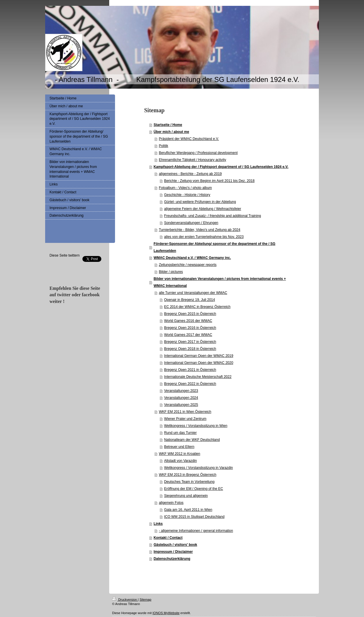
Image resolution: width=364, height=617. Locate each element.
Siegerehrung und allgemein (186, 496)
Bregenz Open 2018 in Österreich (190, 349)
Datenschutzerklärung (172, 559)
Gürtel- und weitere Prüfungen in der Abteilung (200, 202)
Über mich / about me (171, 132)
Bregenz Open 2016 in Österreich (190, 328)
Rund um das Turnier (180, 433)
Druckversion (125, 600)
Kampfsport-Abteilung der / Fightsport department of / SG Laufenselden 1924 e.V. (221, 167)
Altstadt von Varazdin (180, 461)
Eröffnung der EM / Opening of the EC (194, 489)
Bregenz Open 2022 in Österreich (190, 384)
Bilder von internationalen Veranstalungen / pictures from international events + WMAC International (220, 282)
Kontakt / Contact (168, 538)
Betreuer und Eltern (179, 447)
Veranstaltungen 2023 (181, 391)
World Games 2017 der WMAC (188, 335)
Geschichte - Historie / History (187, 195)
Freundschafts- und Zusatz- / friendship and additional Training (212, 216)
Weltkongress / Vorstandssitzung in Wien (196, 426)
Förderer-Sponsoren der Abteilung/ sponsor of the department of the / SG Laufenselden (214, 247)
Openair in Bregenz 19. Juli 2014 (189, 300)
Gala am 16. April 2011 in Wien (188, 510)
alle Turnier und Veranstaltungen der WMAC (193, 293)
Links (158, 524)
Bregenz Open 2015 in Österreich (190, 314)
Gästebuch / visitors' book (175, 545)
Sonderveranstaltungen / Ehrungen (191, 223)
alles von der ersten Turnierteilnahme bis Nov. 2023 (204, 237)
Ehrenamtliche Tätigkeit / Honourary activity (192, 160)
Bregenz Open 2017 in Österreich (190, 342)
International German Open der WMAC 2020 (198, 363)
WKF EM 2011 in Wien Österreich (185, 412)
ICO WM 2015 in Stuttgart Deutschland (194, 517)
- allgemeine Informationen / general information (196, 531)
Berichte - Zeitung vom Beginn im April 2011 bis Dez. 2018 (209, 181)
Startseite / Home (168, 125)
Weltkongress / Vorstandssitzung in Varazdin (198, 468)
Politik (163, 146)
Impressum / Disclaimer (173, 552)
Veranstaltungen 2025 (181, 405)
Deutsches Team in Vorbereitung (189, 482)
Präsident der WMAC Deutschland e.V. (189, 139)
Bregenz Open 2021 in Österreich (190, 370)
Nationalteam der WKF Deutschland (192, 440)
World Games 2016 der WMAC (188, 321)
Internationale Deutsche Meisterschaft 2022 (198, 377)
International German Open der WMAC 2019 (198, 356)
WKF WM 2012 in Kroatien (179, 454)
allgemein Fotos (171, 503)
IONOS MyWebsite (166, 613)
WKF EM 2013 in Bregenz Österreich (187, 475)
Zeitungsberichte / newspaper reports (188, 265)
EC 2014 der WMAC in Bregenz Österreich (197, 307)
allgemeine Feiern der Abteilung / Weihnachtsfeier (203, 209)
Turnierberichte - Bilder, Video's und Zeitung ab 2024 (199, 230)
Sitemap (145, 600)
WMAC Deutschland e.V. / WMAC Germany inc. (192, 258)
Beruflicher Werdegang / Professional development (198, 153)
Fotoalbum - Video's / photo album (185, 188)
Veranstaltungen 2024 (181, 398)
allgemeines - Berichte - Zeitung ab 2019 (190, 174)
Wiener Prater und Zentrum (185, 419)
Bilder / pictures (171, 272)
